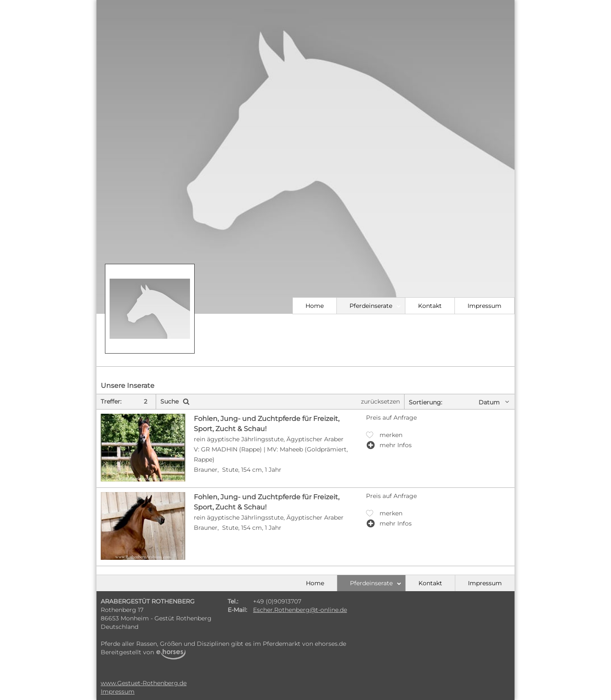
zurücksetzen (380, 401)
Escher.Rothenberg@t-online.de (300, 610)
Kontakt (430, 306)
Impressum (484, 306)
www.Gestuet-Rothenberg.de (144, 683)
